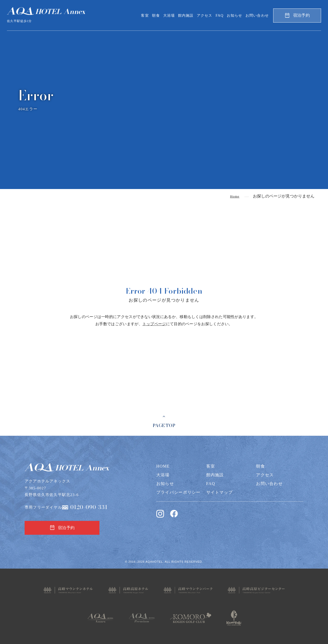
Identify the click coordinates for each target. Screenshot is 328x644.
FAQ (219, 15)
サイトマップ (220, 492)
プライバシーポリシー (178, 492)
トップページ (154, 324)
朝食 (156, 15)
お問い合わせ (257, 15)
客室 (145, 15)
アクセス (205, 15)
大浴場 (169, 15)
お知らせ (235, 15)
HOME (163, 466)
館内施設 (186, 15)
